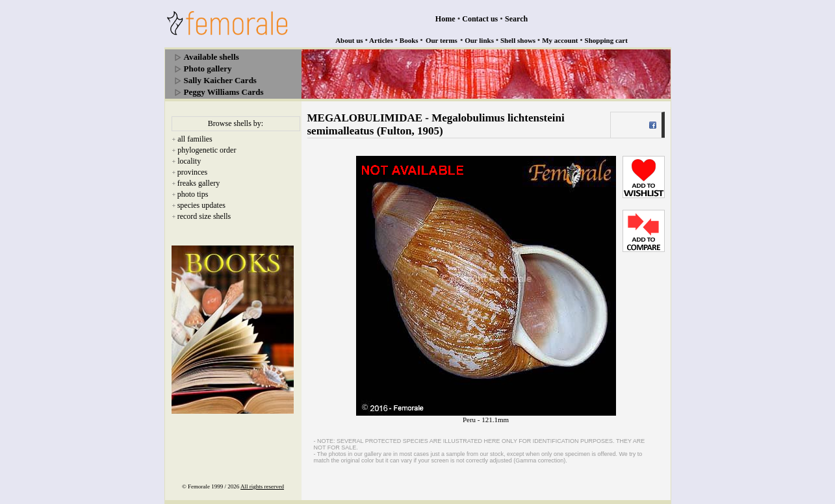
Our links (479, 40)
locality (189, 161)
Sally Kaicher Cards (220, 80)
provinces (193, 172)
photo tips (193, 194)
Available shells (212, 57)
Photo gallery (208, 69)
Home (445, 19)
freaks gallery (199, 183)
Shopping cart (606, 40)
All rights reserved (262, 486)
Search (516, 19)
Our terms (442, 40)
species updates (201, 205)
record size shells (204, 216)
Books (409, 40)
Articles (381, 40)
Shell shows (518, 40)
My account (560, 40)
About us (349, 40)
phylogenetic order (207, 150)
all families (195, 139)
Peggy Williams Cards (224, 92)
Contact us (480, 19)
